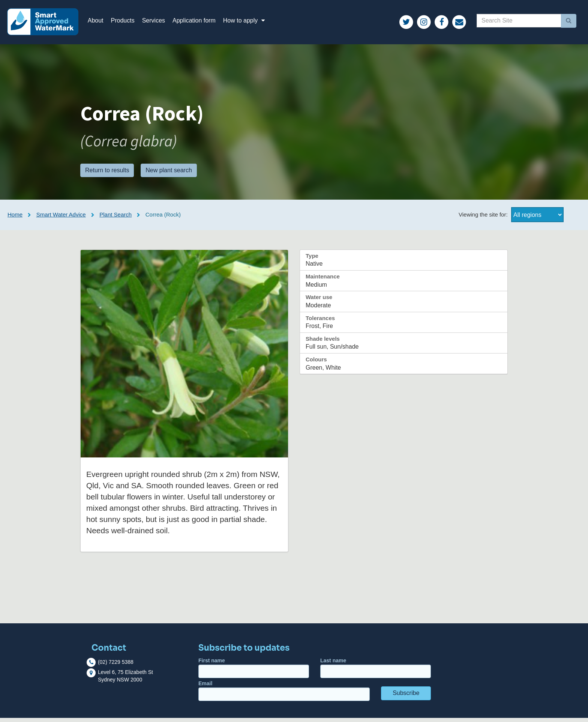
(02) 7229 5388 (116, 666)
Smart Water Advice (61, 219)
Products (127, 22)
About (100, 22)
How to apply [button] (249, 22)
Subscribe (406, 697)
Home (15, 219)
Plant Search (115, 219)
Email (284, 695)
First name (254, 672)
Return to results (107, 174)
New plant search (169, 174)
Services (158, 22)
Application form (198, 22)
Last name (376, 672)
